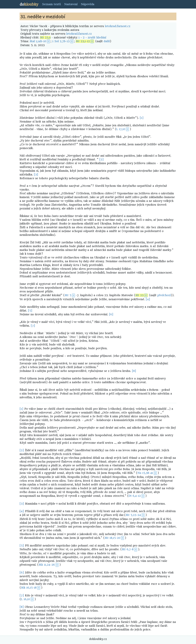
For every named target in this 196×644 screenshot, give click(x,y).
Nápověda (88, 4)
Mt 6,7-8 (128, 549)
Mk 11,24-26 (47, 565)
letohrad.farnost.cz (118, 26)
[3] (36, 175)
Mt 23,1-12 (83, 41)
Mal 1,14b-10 (38, 41)
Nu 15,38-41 (145, 473)
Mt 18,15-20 (112, 538)
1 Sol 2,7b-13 (61, 41)
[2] (101, 159)
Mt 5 (68, 295)
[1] (142, 118)
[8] (134, 371)
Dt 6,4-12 (135, 496)
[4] (148, 299)
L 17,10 (121, 129)
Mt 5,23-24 (133, 515)
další (107, 41)
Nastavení (71, 4)
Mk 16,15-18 (29, 588)
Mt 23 (139, 295)
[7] (33, 326)
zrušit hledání (97, 38)
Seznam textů (51, 4)
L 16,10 (25, 599)
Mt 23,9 (45, 38)
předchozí (164, 295)
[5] (30, 311)
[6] (111, 314)
